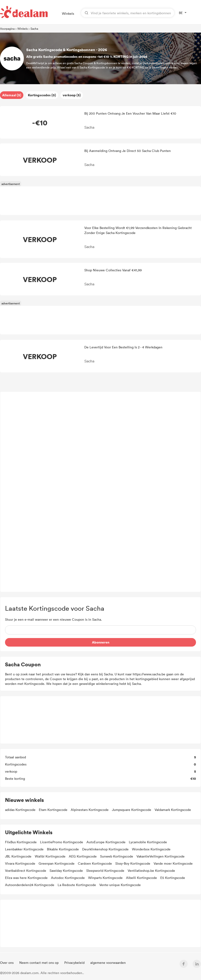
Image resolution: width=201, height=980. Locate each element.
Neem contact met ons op (39, 963)
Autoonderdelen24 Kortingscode (30, 885)
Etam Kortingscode (53, 810)
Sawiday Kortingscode (66, 870)
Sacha (34, 29)
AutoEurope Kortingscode (106, 842)
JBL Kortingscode (18, 856)
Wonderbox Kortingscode (151, 849)
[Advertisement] (101, 492)
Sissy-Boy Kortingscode (133, 863)
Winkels (68, 13)
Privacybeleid (75, 963)
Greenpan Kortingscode (57, 863)
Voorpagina (7, 29)
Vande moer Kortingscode (173, 863)
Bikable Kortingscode (63, 849)
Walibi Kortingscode (50, 856)
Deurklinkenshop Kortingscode (105, 849)
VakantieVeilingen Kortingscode (161, 856)
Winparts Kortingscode (105, 878)
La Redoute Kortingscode (77, 885)
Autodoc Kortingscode (68, 878)
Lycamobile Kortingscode (148, 842)
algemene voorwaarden (108, 963)
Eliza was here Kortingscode (26, 878)
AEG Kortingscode (83, 856)
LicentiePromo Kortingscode (62, 842)
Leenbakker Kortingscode (24, 849)
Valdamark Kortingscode (173, 810)
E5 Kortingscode (173, 878)
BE (181, 13)
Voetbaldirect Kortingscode (26, 870)
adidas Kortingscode (20, 810)
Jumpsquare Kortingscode (132, 810)
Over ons (7, 963)
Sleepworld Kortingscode (105, 870)
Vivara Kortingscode (20, 863)
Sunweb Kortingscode (117, 856)
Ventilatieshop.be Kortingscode (151, 870)
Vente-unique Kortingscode (120, 885)
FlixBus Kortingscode (21, 842)
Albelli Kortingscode (141, 878)
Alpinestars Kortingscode (90, 810)
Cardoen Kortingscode (95, 863)
